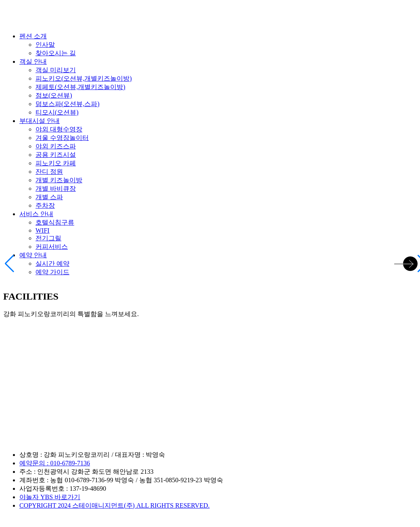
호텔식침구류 (55, 222)
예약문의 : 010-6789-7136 (55, 463)
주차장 (45, 205)
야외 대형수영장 (59, 129)
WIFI (43, 230)
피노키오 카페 (56, 163)
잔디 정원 (49, 172)
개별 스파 (49, 197)
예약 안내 (33, 255)
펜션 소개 (33, 36)
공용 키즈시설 (56, 155)
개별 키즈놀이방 (59, 180)
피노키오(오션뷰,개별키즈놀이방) (84, 78)
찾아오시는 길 (56, 53)
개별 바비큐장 (56, 189)
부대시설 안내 (40, 121)
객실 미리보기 (56, 70)
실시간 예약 (52, 263)
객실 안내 (33, 61)
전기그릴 (48, 238)
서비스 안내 (36, 214)
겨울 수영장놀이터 (62, 138)
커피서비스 (52, 247)
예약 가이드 (52, 272)
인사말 (45, 45)
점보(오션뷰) (54, 95)
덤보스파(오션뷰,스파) (68, 104)
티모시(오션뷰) (57, 112)
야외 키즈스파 (56, 146)
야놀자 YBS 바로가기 (50, 497)
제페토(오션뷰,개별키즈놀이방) (80, 87)
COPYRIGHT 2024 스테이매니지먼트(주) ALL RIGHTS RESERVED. (115, 505)
